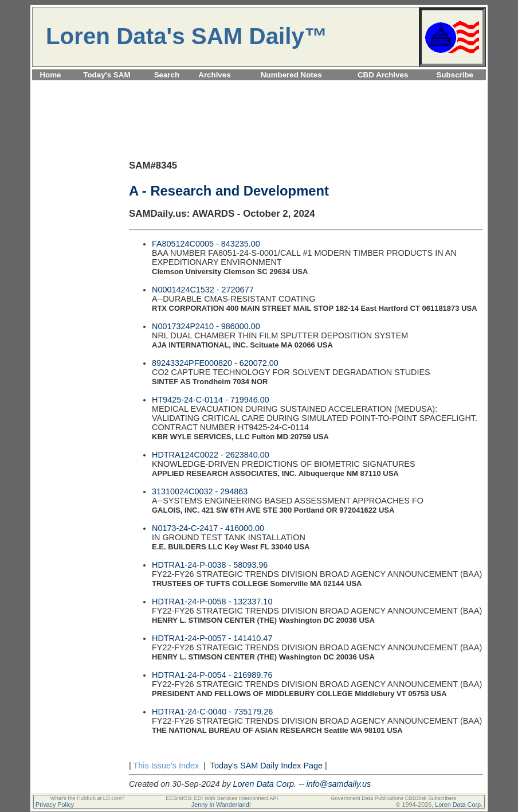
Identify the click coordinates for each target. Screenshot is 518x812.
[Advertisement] (259, 87)
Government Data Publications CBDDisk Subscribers (393, 798)
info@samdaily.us (339, 784)
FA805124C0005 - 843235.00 (206, 244)
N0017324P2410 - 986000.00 (206, 326)
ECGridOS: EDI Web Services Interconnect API (222, 798)
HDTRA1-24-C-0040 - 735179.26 (212, 712)
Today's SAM (107, 75)
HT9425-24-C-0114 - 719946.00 (211, 400)
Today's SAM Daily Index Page (266, 766)
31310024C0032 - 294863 (200, 491)
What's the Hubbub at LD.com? (88, 798)
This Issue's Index (166, 766)
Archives (214, 75)
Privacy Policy (55, 805)
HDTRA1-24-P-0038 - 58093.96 (210, 565)
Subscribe (455, 75)
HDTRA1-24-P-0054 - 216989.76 (212, 675)
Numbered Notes (291, 75)
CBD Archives (383, 75)
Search (167, 75)
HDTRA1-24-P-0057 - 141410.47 (212, 638)
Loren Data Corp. (265, 784)
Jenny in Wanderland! (221, 805)
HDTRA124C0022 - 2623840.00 (211, 455)
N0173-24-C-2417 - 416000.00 (208, 528)
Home (50, 75)
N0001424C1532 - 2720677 (203, 290)
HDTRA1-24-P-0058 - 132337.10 (212, 602)
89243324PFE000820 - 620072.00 (215, 363)
